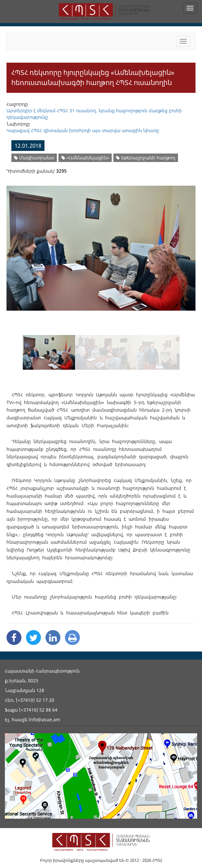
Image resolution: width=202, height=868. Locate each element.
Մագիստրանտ (34, 158)
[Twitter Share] (33, 638)
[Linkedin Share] (53, 638)
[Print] (72, 638)
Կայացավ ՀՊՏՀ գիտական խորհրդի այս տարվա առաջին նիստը (83, 130)
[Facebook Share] (14, 638)
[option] (101, 244)
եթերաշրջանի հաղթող (146, 158)
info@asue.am (44, 719)
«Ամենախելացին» (85, 158)
